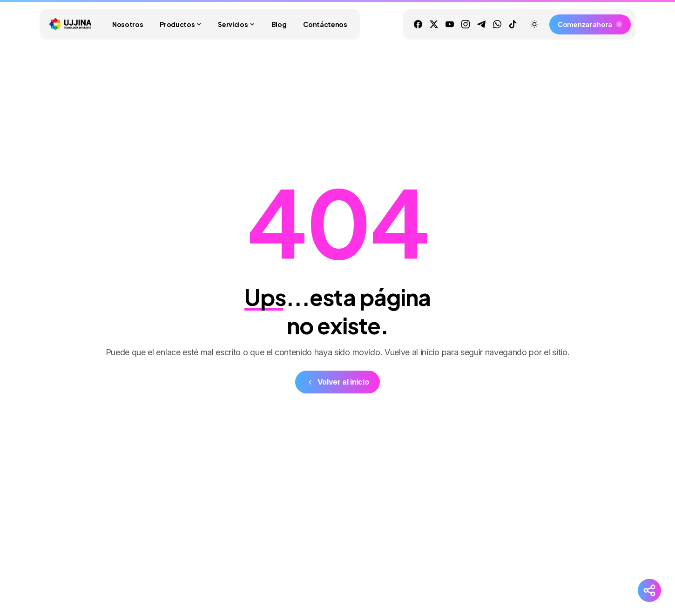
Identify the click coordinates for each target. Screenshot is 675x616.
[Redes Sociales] (649, 590)
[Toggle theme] (534, 24)
